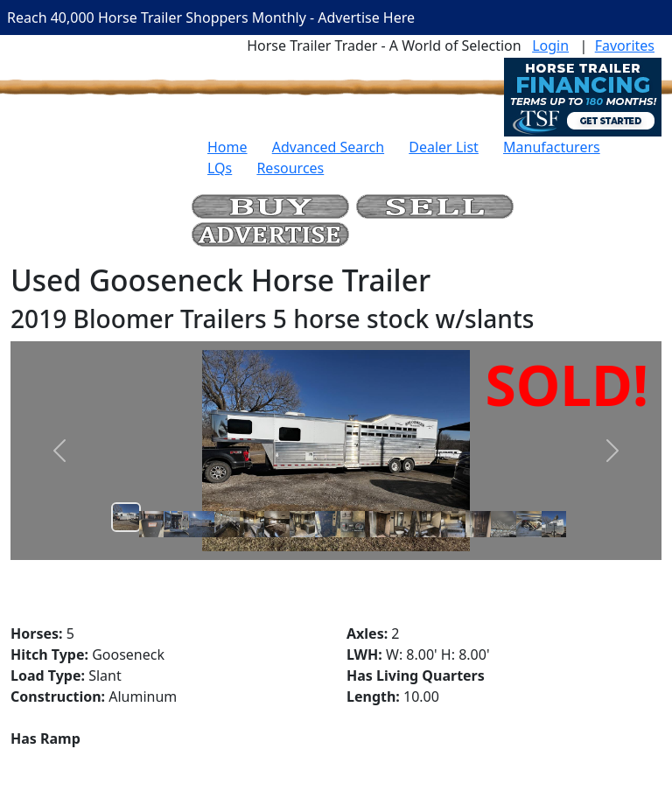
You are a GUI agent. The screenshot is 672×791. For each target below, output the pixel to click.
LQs (220, 168)
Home (227, 147)
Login (550, 45)
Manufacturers (552, 147)
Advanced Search (328, 147)
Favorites (625, 45)
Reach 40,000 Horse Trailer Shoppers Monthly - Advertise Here (211, 17)
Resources (290, 168)
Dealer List (444, 147)
